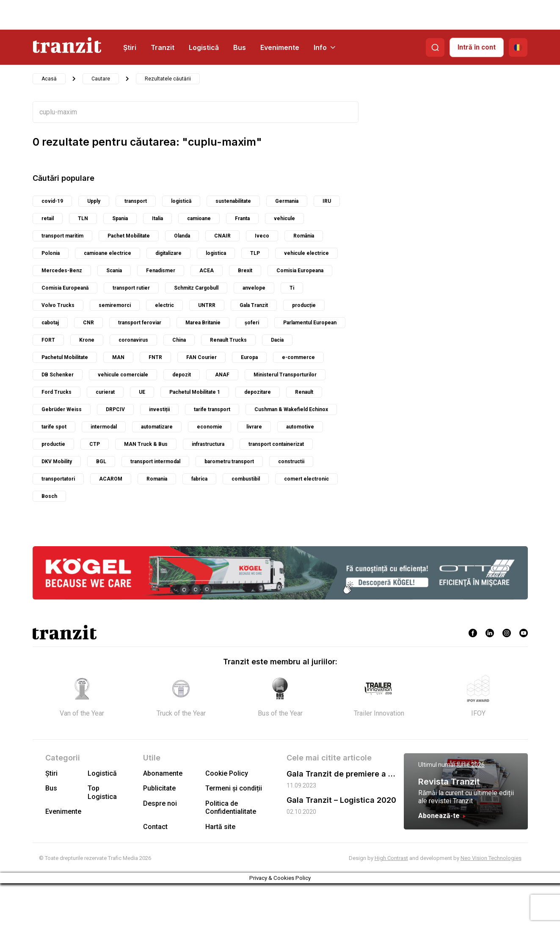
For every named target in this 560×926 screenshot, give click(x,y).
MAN (118, 357)
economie (210, 427)
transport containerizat (276, 444)
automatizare (157, 427)
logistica (216, 253)
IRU (327, 201)
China (179, 340)
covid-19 (52, 201)
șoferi (252, 323)
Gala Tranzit (254, 305)
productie (53, 444)
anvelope (254, 288)
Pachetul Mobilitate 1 (195, 392)
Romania (157, 479)
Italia (157, 218)
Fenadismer (161, 271)
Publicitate (159, 788)
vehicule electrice (306, 253)
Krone (87, 340)
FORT (48, 340)
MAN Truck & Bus (146, 444)
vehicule (284, 218)
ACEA (207, 271)
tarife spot (54, 427)
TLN (83, 218)
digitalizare (168, 253)
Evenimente (280, 47)
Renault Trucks (228, 340)
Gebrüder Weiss (62, 409)
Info (324, 47)
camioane (199, 218)
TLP (255, 253)
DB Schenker (58, 375)
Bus (240, 47)
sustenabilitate (233, 201)
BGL (101, 462)
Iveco (262, 236)
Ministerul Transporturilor (285, 375)
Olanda (182, 236)
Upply (94, 201)
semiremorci (115, 305)
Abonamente (163, 773)
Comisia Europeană (65, 288)
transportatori (58, 479)
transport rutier (131, 288)
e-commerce (298, 357)
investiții (159, 409)
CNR (88, 323)
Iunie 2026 (471, 765)
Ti (292, 288)
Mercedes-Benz (62, 271)
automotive (300, 427)
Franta (242, 218)
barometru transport (229, 462)
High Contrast (391, 858)
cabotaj (50, 323)
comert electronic (306, 479)
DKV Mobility (57, 462)
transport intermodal (155, 462)
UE (142, 392)
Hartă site (220, 827)
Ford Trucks (57, 392)
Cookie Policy (227, 773)
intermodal (104, 427)
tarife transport (212, 409)
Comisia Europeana (300, 271)
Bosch (49, 496)
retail (48, 218)
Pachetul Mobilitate (65, 357)
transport (136, 201)
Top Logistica (102, 792)
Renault (304, 392)
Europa (249, 357)
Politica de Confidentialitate (231, 807)
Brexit (245, 271)
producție (304, 305)
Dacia (277, 340)
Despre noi (160, 803)
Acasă (49, 79)
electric (164, 305)
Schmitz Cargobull (196, 288)
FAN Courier (201, 357)
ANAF (222, 375)
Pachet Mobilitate (129, 236)
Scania (114, 271)
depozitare (258, 392)
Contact (155, 827)
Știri (130, 47)
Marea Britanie (203, 323)
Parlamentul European (310, 323)
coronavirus (133, 340)
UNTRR (207, 305)
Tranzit (163, 47)
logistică (181, 201)
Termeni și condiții (234, 788)
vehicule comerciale (123, 375)
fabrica (199, 479)
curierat (105, 392)
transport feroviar (140, 323)
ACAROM (111, 479)
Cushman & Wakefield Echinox (291, 409)
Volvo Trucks (58, 305)
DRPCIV (115, 409)
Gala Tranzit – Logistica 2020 (341, 800)
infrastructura (208, 444)
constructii (291, 462)
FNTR (155, 357)
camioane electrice (108, 253)
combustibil (246, 479)
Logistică (204, 47)
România (304, 236)
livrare (254, 427)
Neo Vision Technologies (491, 858)
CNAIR (222, 236)
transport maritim (62, 236)
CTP (95, 444)
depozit (182, 375)
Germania (287, 201)
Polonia (51, 253)
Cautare (101, 79)
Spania (120, 218)
